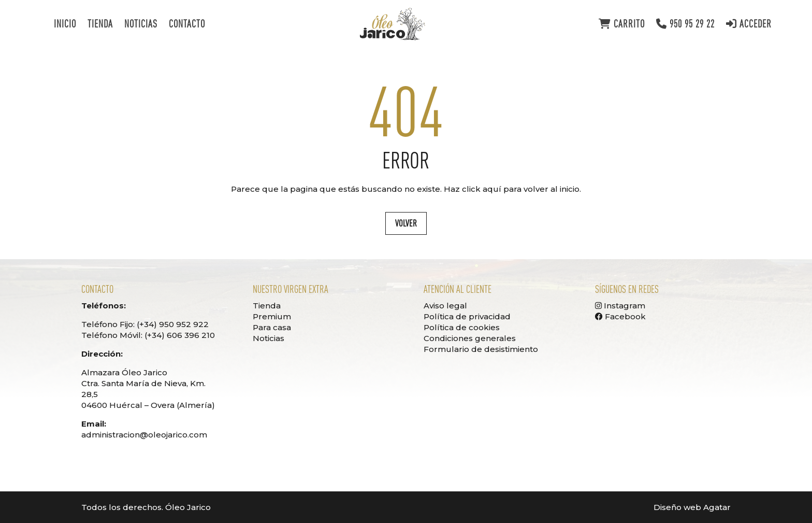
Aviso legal (445, 306)
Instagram (620, 306)
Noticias (141, 25)
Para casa (272, 327)
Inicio (65, 25)
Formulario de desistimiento (481, 349)
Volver (406, 223)
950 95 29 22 (685, 24)
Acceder (749, 24)
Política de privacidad (467, 316)
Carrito (622, 24)
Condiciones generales (470, 338)
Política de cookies (462, 327)
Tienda (100, 25)
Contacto (187, 25)
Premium (272, 316)
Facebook (620, 316)
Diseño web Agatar (692, 507)
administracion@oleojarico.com (144, 435)
